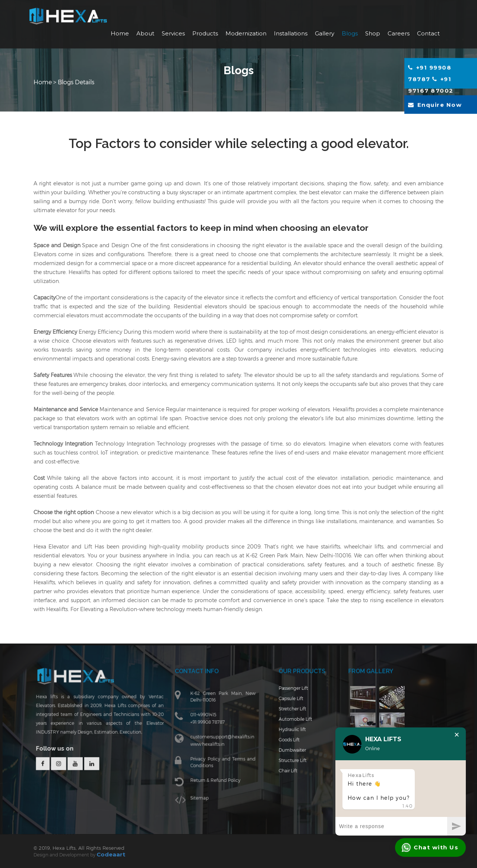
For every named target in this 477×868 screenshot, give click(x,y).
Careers (399, 33)
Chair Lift (285, 773)
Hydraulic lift (289, 734)
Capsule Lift (288, 705)
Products (205, 33)
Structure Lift (290, 763)
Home (120, 33)
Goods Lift (286, 744)
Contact (428, 33)
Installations (291, 33)
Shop (373, 33)
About (145, 33)
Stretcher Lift (290, 715)
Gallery (325, 33)
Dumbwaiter (289, 753)
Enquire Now (435, 105)
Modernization (246, 33)
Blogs (350, 33)
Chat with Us (430, 847)
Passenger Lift (290, 695)
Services (173, 33)
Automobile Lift (292, 724)
